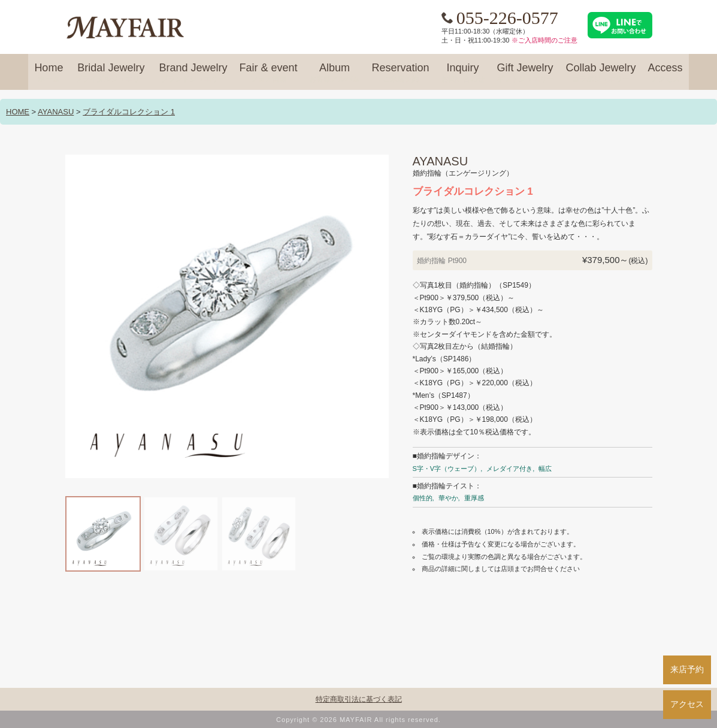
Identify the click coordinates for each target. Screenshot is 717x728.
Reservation (400, 73)
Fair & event (268, 73)
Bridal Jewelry (111, 73)
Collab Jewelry (601, 73)
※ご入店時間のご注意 (544, 40)
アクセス (687, 704)
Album (334, 73)
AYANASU (56, 112)
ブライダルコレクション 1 (129, 112)
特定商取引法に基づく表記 (359, 699)
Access (665, 73)
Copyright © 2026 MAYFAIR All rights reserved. (358, 720)
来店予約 (687, 669)
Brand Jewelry (193, 73)
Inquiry (463, 73)
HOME (18, 112)
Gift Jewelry (525, 73)
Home (49, 73)
